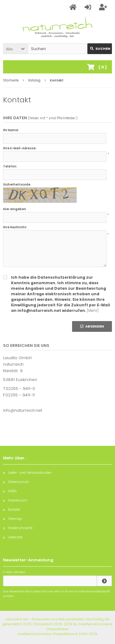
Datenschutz (16, 482)
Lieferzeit (13, 537)
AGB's (10, 491)
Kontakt (12, 509)
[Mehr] (93, 310)
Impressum (15, 500)
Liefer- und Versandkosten (27, 473)
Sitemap (12, 519)
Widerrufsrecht (18, 528)
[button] (15, 49)
